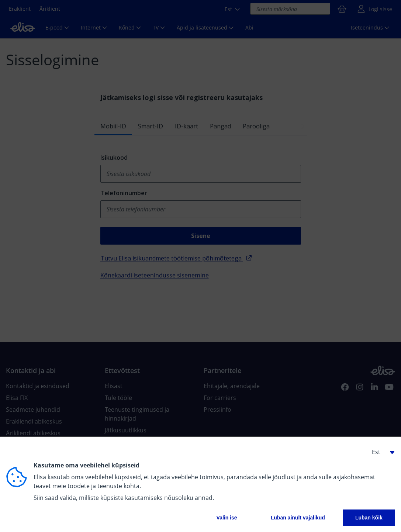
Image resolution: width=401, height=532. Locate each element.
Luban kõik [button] (369, 518)
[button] (380, 452)
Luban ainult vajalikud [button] (298, 518)
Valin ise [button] (227, 518)
